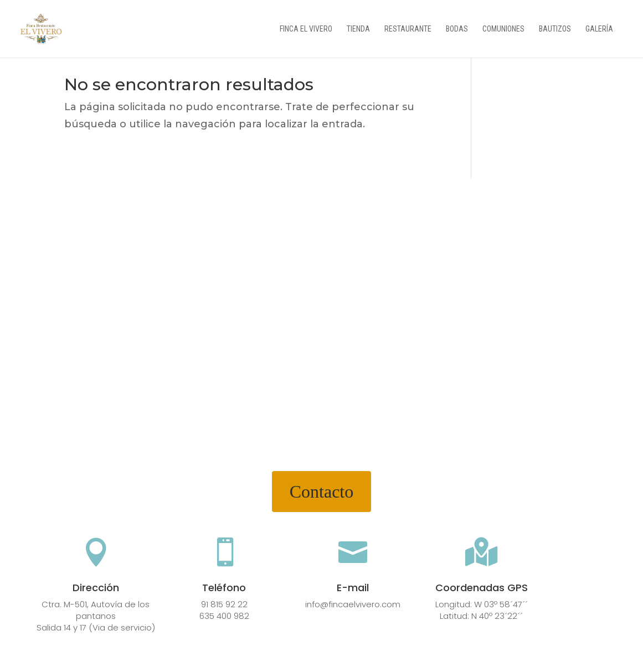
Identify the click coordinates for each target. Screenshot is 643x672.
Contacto (322, 492)
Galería (599, 29)
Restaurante (408, 29)
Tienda (358, 29)
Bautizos (555, 29)
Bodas (457, 29)
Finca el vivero (306, 29)
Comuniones (503, 29)
